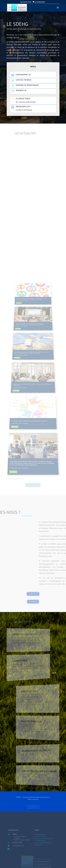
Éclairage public (23, 99)
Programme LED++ (24, 107)
